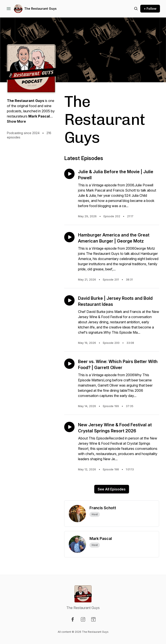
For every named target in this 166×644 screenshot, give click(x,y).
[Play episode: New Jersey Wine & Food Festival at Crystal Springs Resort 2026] (69, 427)
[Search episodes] (136, 9)
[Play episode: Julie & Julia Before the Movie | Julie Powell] (69, 174)
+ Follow (150, 9)
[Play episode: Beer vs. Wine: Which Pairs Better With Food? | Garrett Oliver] (69, 364)
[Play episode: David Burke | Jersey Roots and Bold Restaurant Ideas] (69, 300)
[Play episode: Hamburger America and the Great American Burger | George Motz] (69, 237)
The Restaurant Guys (40, 9)
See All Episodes (112, 489)
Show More (16, 121)
